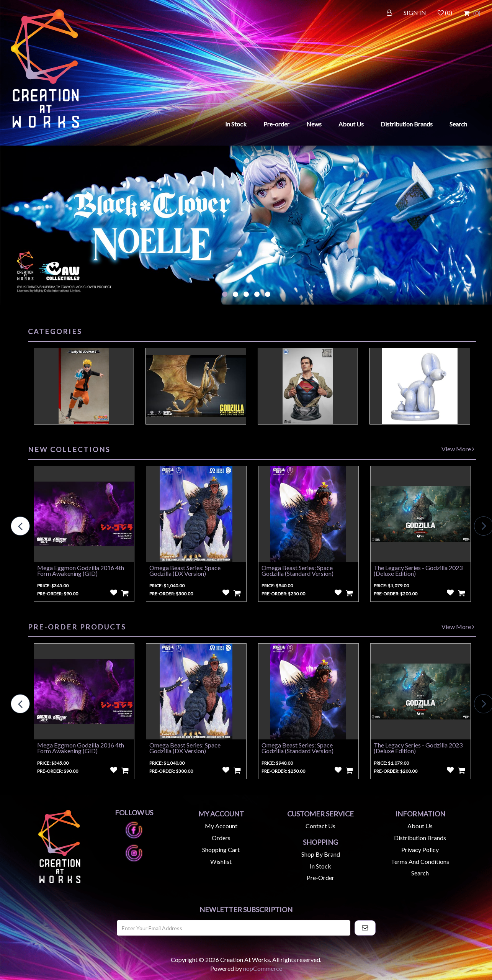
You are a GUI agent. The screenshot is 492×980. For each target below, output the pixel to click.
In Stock (236, 124)
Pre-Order (320, 878)
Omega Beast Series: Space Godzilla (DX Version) (185, 570)
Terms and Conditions (420, 861)
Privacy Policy (420, 850)
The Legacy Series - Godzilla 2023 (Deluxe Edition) (418, 570)
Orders (221, 838)
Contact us (320, 826)
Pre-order (276, 124)
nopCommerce (263, 968)
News (314, 124)
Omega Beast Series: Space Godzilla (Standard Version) (297, 570)
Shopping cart (221, 850)
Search (458, 124)
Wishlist (221, 861)
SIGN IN (415, 12)
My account (221, 826)
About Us (351, 124)
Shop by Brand (321, 854)
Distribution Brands (407, 124)
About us (420, 826)
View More (458, 449)
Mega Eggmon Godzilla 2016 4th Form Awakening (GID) (81, 570)
